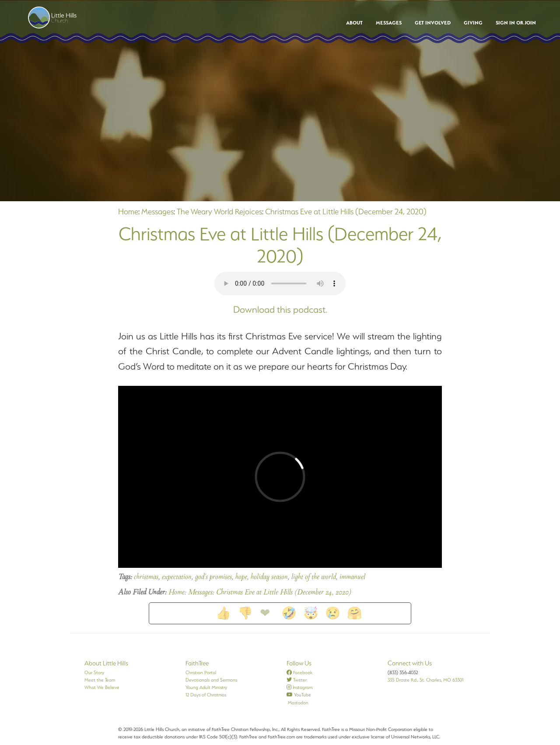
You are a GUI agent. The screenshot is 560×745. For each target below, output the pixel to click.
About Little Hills (106, 663)
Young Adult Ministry (206, 687)
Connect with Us (410, 663)
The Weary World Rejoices (219, 212)
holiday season (269, 577)
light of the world (314, 577)
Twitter (297, 680)
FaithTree (197, 663)
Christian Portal (201, 672)
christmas (146, 577)
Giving (473, 23)
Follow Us (299, 663)
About (354, 23)
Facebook (299, 672)
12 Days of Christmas (206, 695)
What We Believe (102, 687)
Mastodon (297, 703)
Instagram (299, 687)
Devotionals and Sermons (211, 680)
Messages (389, 23)
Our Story (94, 672)
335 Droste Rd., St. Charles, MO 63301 (425, 680)
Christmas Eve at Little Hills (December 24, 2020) (346, 212)
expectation (177, 577)
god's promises (213, 577)
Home (128, 212)
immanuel (352, 577)
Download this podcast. (280, 310)
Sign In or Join (516, 23)
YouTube (299, 695)
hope (241, 577)
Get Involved (433, 23)
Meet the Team (100, 680)
